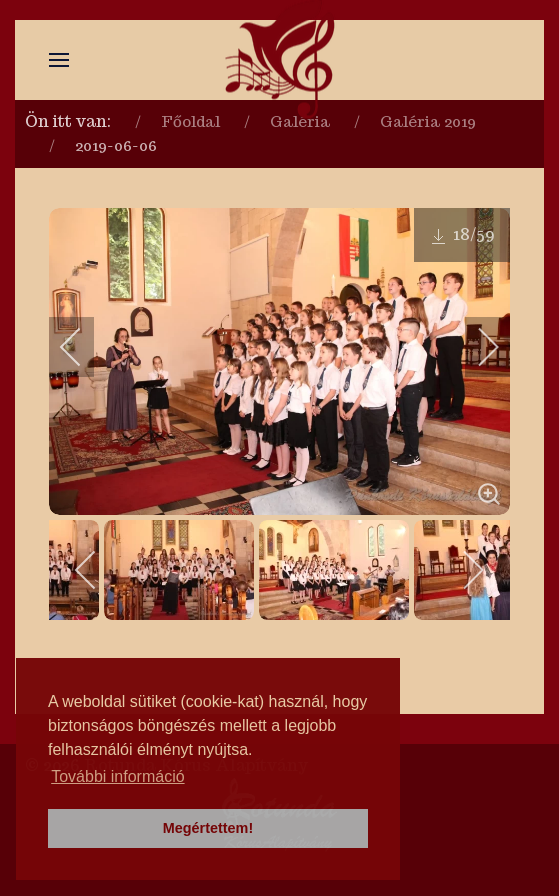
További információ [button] (117, 776)
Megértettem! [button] (208, 828)
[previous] (84, 347)
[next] (475, 347)
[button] (59, 60)
